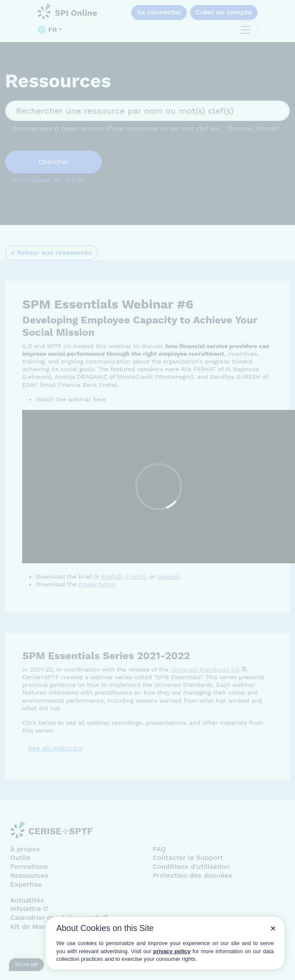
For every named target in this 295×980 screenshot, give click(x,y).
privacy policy (172, 951)
